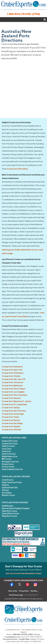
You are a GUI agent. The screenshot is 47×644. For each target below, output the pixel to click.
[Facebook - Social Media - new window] (12, 585)
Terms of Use (13, 591)
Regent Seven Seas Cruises (12, 482)
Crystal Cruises (8, 480)
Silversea (5, 490)
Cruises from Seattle (11, 426)
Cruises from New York (12, 370)
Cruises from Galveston (12, 367)
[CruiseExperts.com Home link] (23, 9)
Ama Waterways (8, 506)
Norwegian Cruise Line (10, 462)
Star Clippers (7, 493)
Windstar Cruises (8, 495)
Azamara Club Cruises (10, 441)
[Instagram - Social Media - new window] (35, 585)
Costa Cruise (7, 449)
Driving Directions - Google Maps (16, 639)
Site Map (34, 591)
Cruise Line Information (17, 169)
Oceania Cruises (8, 464)
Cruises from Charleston (13, 373)
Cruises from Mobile (11, 376)
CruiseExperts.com (12, 637)
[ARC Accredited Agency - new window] (31, 527)
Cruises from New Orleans (14, 389)
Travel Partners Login (16, 595)
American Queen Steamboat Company (16, 508)
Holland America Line (10, 456)
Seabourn (5, 485)
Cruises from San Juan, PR (14, 379)
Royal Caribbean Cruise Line (12, 469)
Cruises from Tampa (11, 407)
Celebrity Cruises (8, 446)
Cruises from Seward (11, 398)
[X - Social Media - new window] (20, 585)
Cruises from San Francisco (14, 411)
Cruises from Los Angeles (13, 392)
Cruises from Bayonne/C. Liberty (17, 401)
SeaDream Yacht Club (10, 488)
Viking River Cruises (9, 516)
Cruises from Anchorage (13, 414)
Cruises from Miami (11, 417)
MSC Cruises (7, 459)
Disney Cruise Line (9, 454)
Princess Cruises (8, 467)
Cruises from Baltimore (12, 385)
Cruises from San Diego (12, 423)
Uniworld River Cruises (11, 514)
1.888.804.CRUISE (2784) (23, 14)
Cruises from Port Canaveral (14, 395)
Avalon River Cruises (10, 511)
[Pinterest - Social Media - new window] (28, 585)
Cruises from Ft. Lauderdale (14, 404)
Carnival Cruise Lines (10, 444)
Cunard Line (6, 451)
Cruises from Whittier (12, 430)
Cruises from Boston (11, 420)
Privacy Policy (24, 591)
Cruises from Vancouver (13, 382)
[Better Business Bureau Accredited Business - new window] (43, 542)
